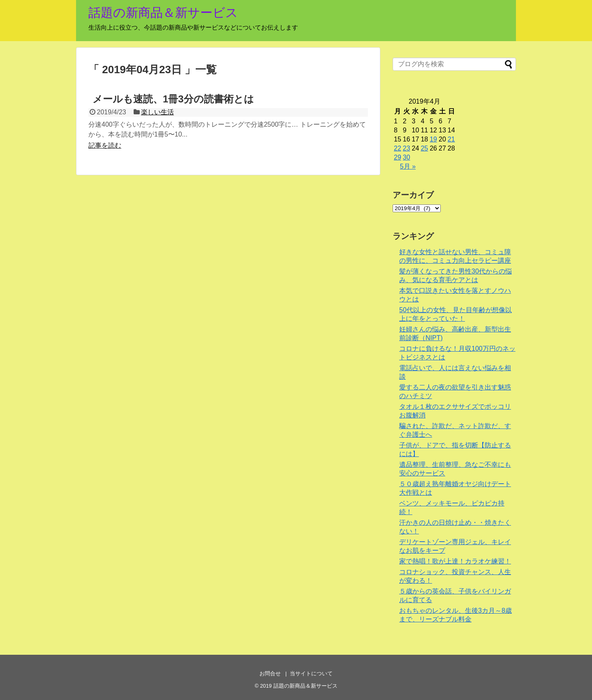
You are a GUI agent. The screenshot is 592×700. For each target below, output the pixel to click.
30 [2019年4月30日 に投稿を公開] (407, 157)
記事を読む (105, 145)
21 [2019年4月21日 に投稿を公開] (451, 139)
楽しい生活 (157, 112)
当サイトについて (311, 673)
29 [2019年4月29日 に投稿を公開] (398, 157)
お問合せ (270, 673)
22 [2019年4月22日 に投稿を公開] (398, 148)
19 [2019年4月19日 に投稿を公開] (433, 139)
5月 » (408, 166)
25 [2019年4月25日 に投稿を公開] (424, 148)
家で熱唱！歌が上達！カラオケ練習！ (455, 561)
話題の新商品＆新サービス (163, 13)
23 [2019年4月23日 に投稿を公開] (407, 148)
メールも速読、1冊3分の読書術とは (173, 99)
